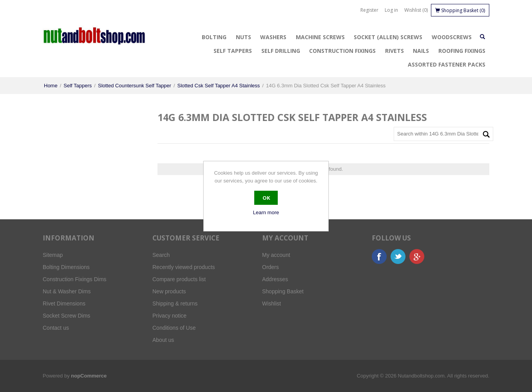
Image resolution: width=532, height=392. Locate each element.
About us (163, 340)
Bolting (214, 37)
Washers (273, 37)
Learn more (266, 212)
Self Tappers (233, 51)
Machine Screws (320, 37)
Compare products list (179, 279)
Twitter (398, 257)
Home (51, 86)
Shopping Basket (283, 291)
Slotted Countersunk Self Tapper (135, 86)
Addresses (275, 279)
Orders (271, 267)
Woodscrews (452, 37)
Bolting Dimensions (66, 267)
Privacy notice (169, 316)
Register (369, 10)
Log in (391, 10)
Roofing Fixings (462, 51)
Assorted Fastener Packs (447, 64)
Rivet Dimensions (64, 303)
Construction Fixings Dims (75, 279)
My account (276, 255)
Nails (421, 51)
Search (161, 255)
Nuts (243, 37)
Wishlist (271, 303)
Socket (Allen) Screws (388, 37)
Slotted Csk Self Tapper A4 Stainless (219, 86)
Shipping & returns (175, 303)
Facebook (379, 257)
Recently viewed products (184, 267)
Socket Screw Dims (66, 316)
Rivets (394, 51)
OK (266, 198)
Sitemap (53, 255)
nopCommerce (89, 376)
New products (169, 291)
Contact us (56, 328)
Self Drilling (281, 51)
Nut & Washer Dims (67, 291)
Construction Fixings (342, 51)
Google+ (417, 257)
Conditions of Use (174, 328)
